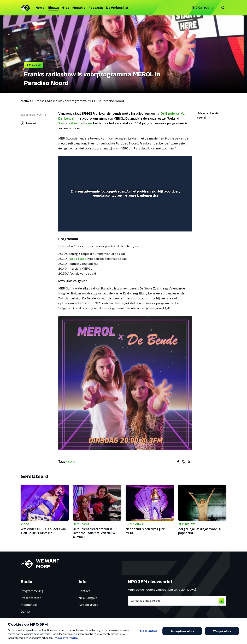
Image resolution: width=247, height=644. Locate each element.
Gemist (25, 612)
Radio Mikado (77, 259)
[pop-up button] (177, 224)
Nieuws (53, 8)
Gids (66, 8)
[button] (223, 8)
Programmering (32, 591)
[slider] (125, 215)
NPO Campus (203, 8)
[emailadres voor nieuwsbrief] (177, 601)
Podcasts (96, 8)
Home (40, 8)
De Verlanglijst (117, 8)
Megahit (79, 8)
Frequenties (29, 605)
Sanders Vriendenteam (75, 124)
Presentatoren (31, 598)
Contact (84, 591)
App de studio (89, 605)
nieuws (70, 462)
